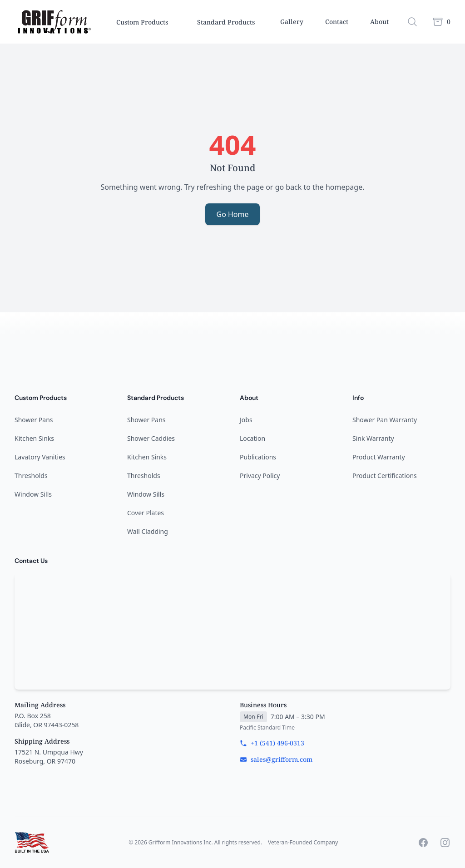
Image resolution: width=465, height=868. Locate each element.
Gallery (292, 22)
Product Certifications (385, 476)
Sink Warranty (373, 438)
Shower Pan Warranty (385, 420)
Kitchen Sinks (34, 438)
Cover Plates (146, 513)
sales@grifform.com (276, 759)
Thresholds (31, 476)
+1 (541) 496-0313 (272, 743)
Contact (337, 22)
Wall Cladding (148, 531)
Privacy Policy (260, 476)
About (379, 22)
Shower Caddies (151, 438)
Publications (258, 457)
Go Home (232, 214)
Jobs (246, 420)
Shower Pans (34, 420)
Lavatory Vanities (40, 457)
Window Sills (33, 494)
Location (252, 438)
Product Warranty (379, 457)
